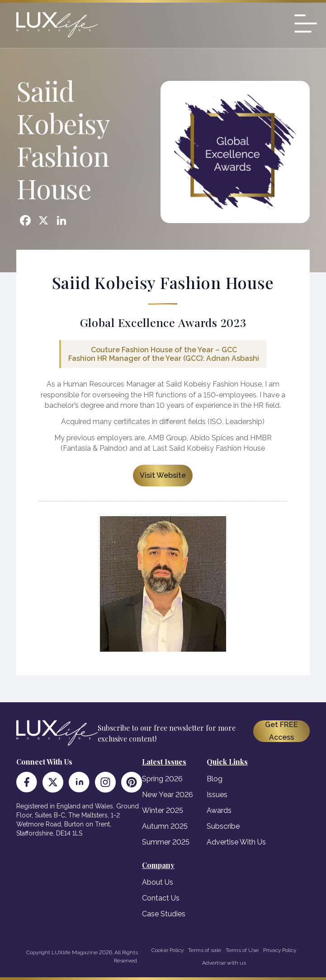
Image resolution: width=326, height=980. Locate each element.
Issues (217, 795)
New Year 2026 (168, 795)
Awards (219, 810)
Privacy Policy (280, 950)
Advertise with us (224, 963)
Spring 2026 (162, 779)
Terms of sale (205, 950)
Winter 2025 (163, 810)
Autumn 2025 (165, 826)
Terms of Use (242, 950)
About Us (158, 882)
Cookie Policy (168, 950)
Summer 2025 (166, 842)
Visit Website (163, 475)
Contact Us (161, 898)
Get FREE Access (281, 731)
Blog (215, 779)
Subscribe (223, 826)
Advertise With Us (236, 842)
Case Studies (164, 914)
